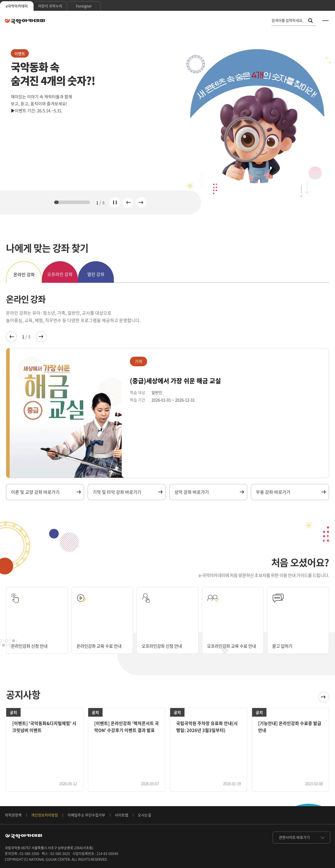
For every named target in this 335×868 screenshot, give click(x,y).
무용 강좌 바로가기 (291, 492)
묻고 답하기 (283, 646)
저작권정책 (13, 815)
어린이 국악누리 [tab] (50, 6)
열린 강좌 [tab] (96, 274)
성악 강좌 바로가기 (209, 492)
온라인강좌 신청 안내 (30, 646)
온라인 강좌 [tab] (24, 275)
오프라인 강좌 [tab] (60, 274)
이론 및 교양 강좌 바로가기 (46, 492)
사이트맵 (121, 815)
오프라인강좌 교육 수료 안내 (228, 643)
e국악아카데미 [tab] (17, 6)
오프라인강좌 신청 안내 (163, 646)
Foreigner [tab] (84, 6)
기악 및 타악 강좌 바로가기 (127, 492)
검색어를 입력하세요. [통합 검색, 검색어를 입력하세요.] (287, 21)
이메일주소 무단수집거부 (86, 815)
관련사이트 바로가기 (294, 837)
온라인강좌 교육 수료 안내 (100, 646)
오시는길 (144, 815)
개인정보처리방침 (45, 815)
